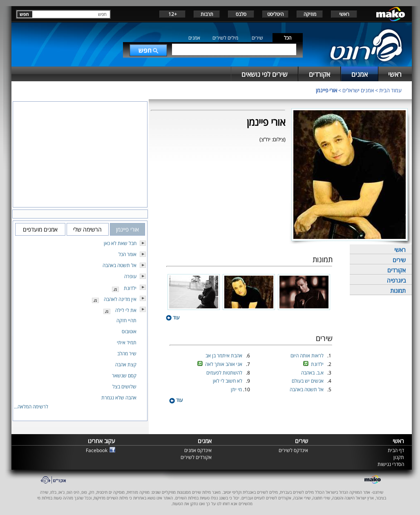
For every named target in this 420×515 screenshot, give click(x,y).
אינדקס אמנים (198, 450)
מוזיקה (310, 14)
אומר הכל (127, 254)
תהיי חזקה (126, 320)
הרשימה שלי (87, 229)
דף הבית (396, 450)
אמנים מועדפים (40, 229)
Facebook (97, 450)
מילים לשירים (225, 38)
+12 (173, 14)
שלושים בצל (124, 387)
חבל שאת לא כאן (120, 243)
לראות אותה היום (308, 356)
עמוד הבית (390, 90)
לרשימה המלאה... (31, 407)
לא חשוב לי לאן (228, 381)
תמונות (398, 291)
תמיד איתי (127, 342)
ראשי (344, 14)
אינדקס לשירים (293, 450)
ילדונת (318, 364)
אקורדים (397, 270)
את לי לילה (126, 310)
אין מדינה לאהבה (120, 299)
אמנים (194, 38)
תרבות (207, 14)
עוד (173, 318)
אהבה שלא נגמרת (119, 398)
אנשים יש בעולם (308, 381)
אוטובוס (129, 331)
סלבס (241, 14)
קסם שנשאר (124, 376)
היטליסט (275, 14)
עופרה (130, 276)
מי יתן (237, 389)
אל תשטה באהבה (307, 389)
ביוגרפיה (396, 280)
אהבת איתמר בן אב (225, 356)
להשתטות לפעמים (225, 373)
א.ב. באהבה (313, 373)
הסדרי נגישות (391, 464)
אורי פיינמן (326, 90)
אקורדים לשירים (196, 457)
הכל (288, 38)
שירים (257, 38)
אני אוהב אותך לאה (224, 364)
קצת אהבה (126, 365)
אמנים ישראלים (358, 90)
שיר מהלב (127, 353)
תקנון (399, 457)
